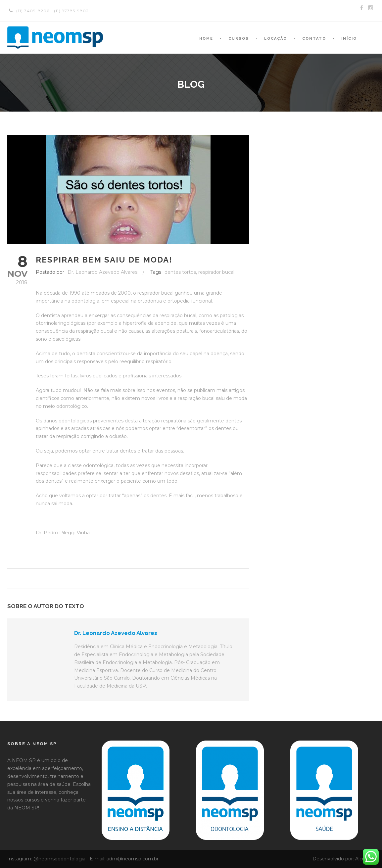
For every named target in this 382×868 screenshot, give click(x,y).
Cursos (239, 39)
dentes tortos (180, 272)
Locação (276, 39)
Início (349, 39)
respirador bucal (216, 272)
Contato (314, 39)
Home (206, 39)
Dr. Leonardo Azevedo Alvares (102, 272)
